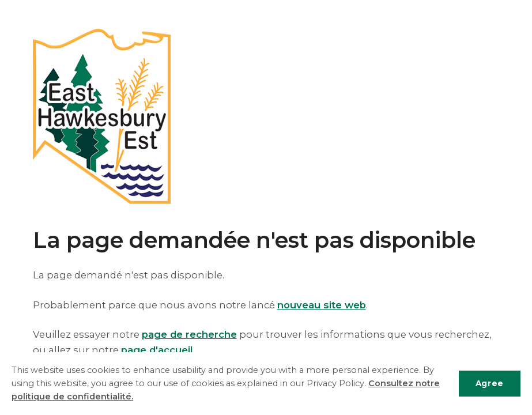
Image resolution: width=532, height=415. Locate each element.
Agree (490, 383)
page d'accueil (157, 350)
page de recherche (189, 334)
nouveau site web (322, 305)
